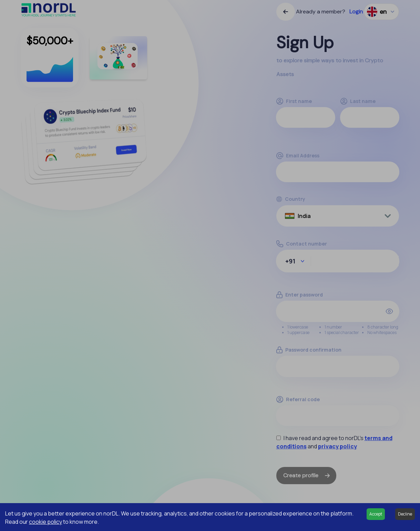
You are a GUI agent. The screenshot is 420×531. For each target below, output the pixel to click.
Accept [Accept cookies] (376, 514)
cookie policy (45, 522)
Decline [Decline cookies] (405, 514)
